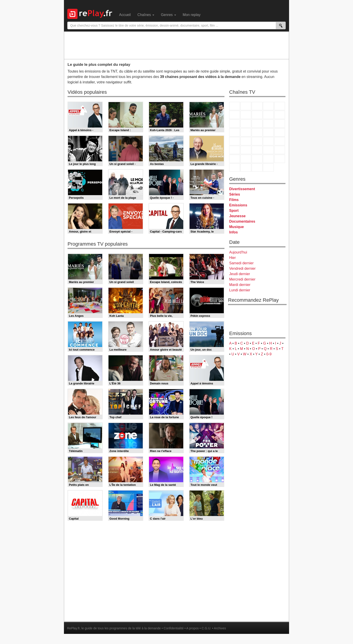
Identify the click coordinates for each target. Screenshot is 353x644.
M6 (235, 115)
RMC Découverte (280, 124)
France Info (246, 141)
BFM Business (280, 141)
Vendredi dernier (242, 268)
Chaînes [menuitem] (146, 15)
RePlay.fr (73, 628)
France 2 (246, 106)
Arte (246, 115)
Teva (257, 132)
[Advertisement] (176, 45)
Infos (233, 232)
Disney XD (268, 159)
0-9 (269, 354)
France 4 (235, 124)
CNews (257, 141)
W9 (257, 115)
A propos (192, 628)
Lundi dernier (240, 290)
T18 (280, 132)
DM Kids (280, 159)
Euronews (235, 150)
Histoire (268, 168)
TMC (268, 115)
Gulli (235, 159)
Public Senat (257, 168)
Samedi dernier (241, 263)
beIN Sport (257, 150)
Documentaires (242, 221)
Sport (234, 211)
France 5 (280, 106)
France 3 (257, 106)
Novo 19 (235, 141)
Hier (232, 258)
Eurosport (268, 150)
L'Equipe (280, 150)
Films (234, 200)
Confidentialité (174, 628)
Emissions (238, 205)
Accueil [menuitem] (125, 15)
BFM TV (268, 141)
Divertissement (242, 189)
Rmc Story (235, 132)
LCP (246, 168)
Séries (235, 194)
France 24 (246, 150)
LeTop (235, 168)
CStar (246, 123)
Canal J (246, 159)
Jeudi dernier (240, 274)
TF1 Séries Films (257, 124)
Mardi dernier (240, 285)
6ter (268, 124)
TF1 (235, 106)
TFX (280, 115)
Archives (220, 628)
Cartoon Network (257, 159)
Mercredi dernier (242, 279)
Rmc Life (246, 132)
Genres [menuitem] (169, 15)
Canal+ (268, 106)
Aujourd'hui (238, 252)
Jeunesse (237, 216)
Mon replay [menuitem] (192, 15)
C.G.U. (206, 628)
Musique (236, 227)
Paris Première (268, 132)
